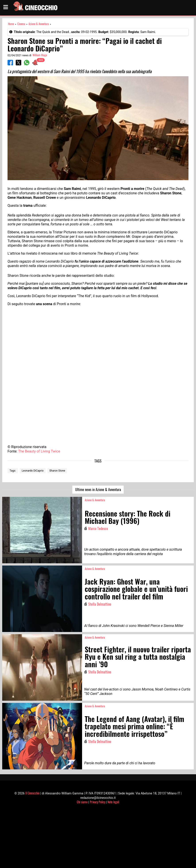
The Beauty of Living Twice (39, 451)
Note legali (113, 802)
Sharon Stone (57, 471)
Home (11, 24)
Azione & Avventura (39, 24)
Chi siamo (82, 802)
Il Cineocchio (33, 793)
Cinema (21, 24)
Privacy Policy (98, 802)
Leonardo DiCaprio (33, 471)
